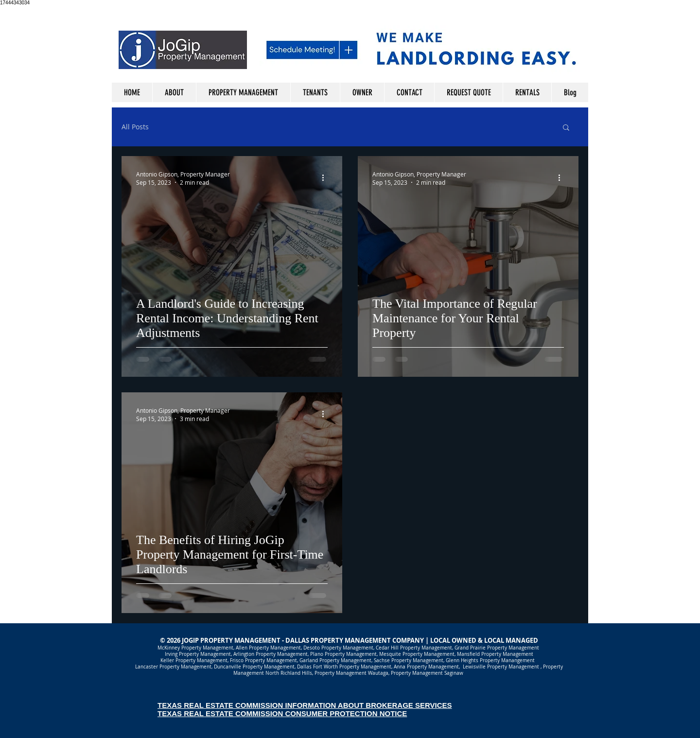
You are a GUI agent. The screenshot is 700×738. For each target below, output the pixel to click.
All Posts (135, 127)
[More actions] (326, 178)
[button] (566, 128)
